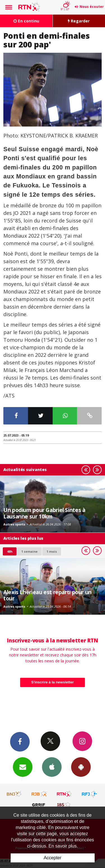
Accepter (53, 858)
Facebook (20, 741)
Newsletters (23, 767)
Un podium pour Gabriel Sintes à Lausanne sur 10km (44, 513)
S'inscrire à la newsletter (53, 682)
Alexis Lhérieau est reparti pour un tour (47, 595)
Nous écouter (92, 7)
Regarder (79, 21)
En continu (26, 21)
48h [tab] (10, 551)
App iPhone (52, 767)
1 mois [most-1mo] (52, 551)
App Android (81, 767)
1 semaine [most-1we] (29, 551)
